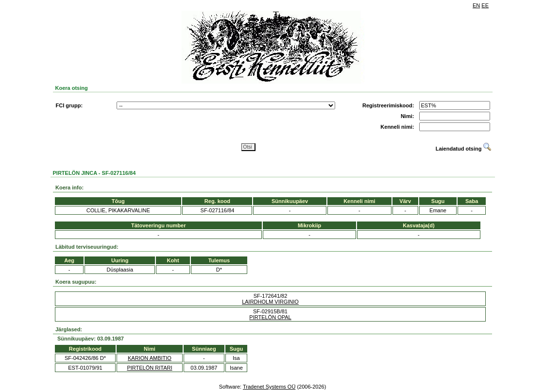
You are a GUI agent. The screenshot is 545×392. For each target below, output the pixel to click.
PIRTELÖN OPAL (270, 317)
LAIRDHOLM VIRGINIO (270, 302)
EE (485, 5)
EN (476, 5)
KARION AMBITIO (150, 358)
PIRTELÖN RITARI (149, 368)
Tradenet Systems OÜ (269, 387)
